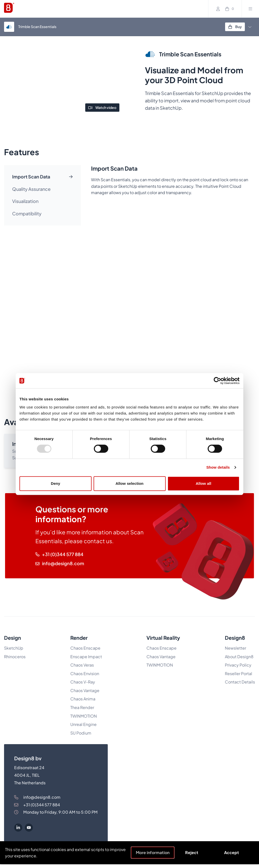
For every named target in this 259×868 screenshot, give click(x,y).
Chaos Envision (85, 673)
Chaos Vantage (85, 690)
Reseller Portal (239, 673)
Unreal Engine (83, 724)
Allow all (204, 483)
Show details (218, 467)
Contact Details (240, 682)
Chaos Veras (82, 665)
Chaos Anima (83, 699)
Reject (192, 852)
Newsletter (235, 648)
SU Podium (81, 733)
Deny (56, 483)
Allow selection (130, 483)
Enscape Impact (86, 657)
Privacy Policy (238, 665)
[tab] (42, 177)
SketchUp (14, 648)
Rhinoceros (15, 657)
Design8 (235, 638)
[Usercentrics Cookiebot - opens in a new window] (217, 381)
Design (13, 638)
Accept (232, 852)
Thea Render (82, 707)
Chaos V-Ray (83, 682)
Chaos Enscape (86, 648)
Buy (235, 27)
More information (153, 852)
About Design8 (239, 657)
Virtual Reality (163, 638)
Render (79, 638)
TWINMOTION (84, 716)
